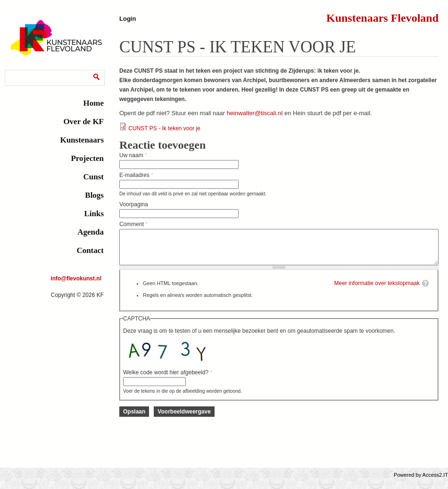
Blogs (94, 195)
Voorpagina (134, 204)
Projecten (87, 158)
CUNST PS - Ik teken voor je (164, 128)
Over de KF (83, 122)
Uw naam (133, 155)
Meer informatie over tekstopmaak (377, 290)
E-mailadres (136, 175)
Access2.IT (435, 482)
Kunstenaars (82, 140)
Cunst (94, 177)
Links (94, 214)
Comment (133, 224)
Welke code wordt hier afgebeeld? (168, 379)
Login (128, 19)
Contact (90, 250)
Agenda (91, 232)
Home (94, 103)
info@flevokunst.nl (76, 278)
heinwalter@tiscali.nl (255, 113)
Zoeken (17, 72)
